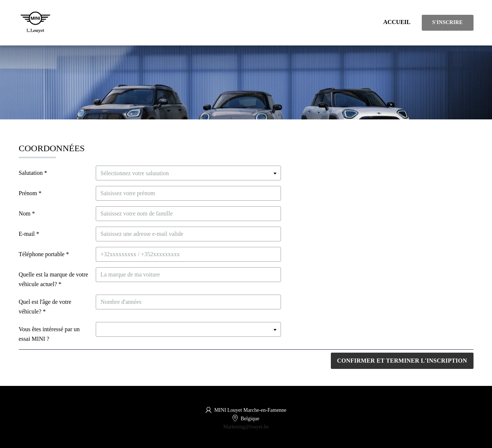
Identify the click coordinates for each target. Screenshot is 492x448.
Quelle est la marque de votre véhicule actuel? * (54, 279)
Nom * (27, 213)
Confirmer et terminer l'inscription (402, 361)
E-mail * (29, 234)
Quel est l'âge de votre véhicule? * (45, 307)
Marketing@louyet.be (246, 427)
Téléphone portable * (44, 254)
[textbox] (188, 173)
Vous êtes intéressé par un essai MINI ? (49, 334)
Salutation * (33, 173)
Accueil (397, 22)
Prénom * (30, 193)
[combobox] (188, 173)
